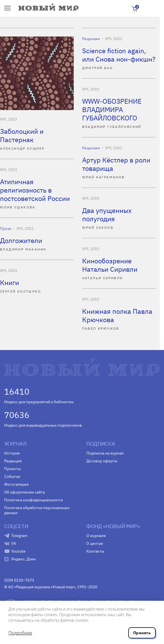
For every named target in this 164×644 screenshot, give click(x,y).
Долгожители (21, 240)
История (12, 453)
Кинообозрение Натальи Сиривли (110, 265)
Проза (6, 229)
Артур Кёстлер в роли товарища (116, 164)
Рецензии (91, 39)
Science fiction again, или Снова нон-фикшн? (119, 55)
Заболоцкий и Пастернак (22, 135)
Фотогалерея (16, 484)
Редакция (13, 461)
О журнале (96, 536)
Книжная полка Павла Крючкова (117, 315)
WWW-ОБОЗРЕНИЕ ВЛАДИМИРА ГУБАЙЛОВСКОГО (112, 110)
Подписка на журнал (105, 453)
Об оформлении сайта (24, 492)
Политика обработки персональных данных (37, 510)
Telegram (19, 536)
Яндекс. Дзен (23, 559)
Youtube (18, 551)
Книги (9, 283)
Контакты (95, 551)
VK (14, 543)
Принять (142, 633)
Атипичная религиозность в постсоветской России (35, 190)
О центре (95, 543)
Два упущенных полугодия (107, 215)
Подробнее (20, 633)
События (12, 477)
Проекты (12, 469)
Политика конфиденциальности (34, 500)
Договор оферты (102, 461)
